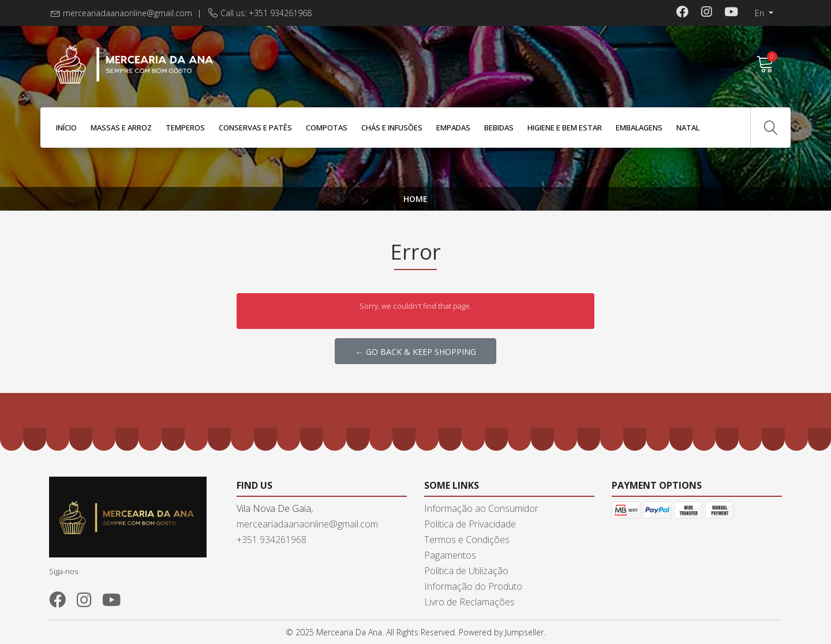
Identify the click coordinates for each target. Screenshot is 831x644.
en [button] (761, 13)
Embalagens (639, 128)
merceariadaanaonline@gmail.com (128, 13)
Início (66, 128)
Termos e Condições (467, 540)
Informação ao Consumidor (481, 508)
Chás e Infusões (392, 128)
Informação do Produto (473, 586)
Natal (688, 128)
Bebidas (499, 128)
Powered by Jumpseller (501, 632)
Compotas (327, 128)
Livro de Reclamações (469, 602)
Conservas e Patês (255, 128)
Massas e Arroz (121, 128)
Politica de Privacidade (470, 524)
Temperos (185, 128)
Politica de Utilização (466, 571)
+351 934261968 (272, 540)
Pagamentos (450, 555)
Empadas (453, 128)
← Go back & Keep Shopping (416, 352)
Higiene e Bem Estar (565, 128)
